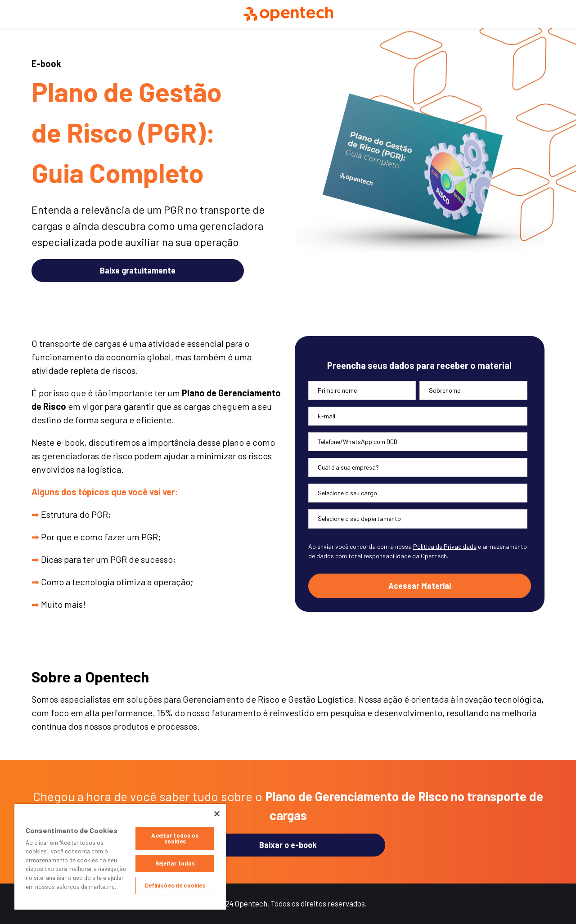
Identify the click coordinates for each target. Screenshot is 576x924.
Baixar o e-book (288, 845)
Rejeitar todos (175, 863)
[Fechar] (217, 814)
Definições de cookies (175, 885)
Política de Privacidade (445, 546)
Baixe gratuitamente (138, 270)
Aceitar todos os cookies (175, 838)
